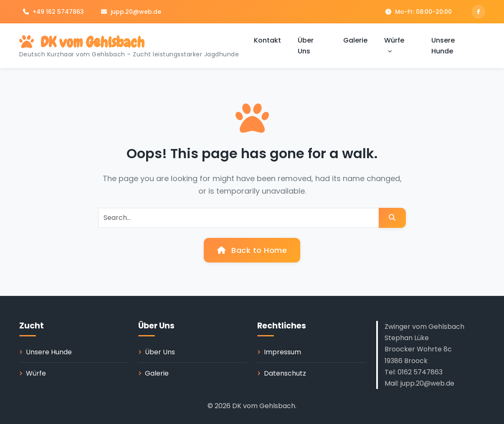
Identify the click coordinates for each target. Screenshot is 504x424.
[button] (390, 51)
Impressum (282, 352)
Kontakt (267, 40)
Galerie (355, 40)
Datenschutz (285, 373)
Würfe (394, 45)
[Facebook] (479, 12)
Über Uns (306, 46)
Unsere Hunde (443, 46)
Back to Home (252, 250)
